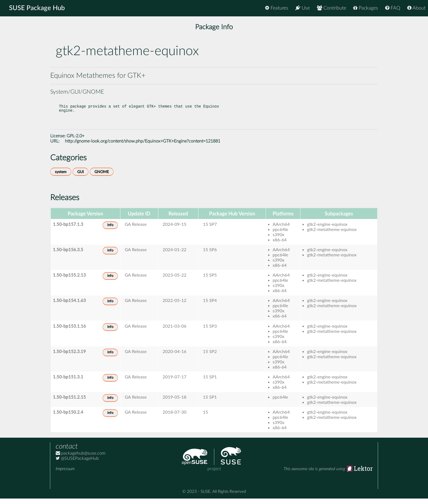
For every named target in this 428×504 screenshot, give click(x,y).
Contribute (332, 8)
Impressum (65, 474)
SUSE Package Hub (37, 8)
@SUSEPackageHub (77, 464)
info (110, 231)
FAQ (393, 8)
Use (303, 8)
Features (277, 8)
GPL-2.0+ (75, 141)
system (61, 177)
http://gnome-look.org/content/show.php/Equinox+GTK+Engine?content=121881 (143, 147)
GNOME (102, 177)
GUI (81, 177)
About (416, 8)
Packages (366, 8)
